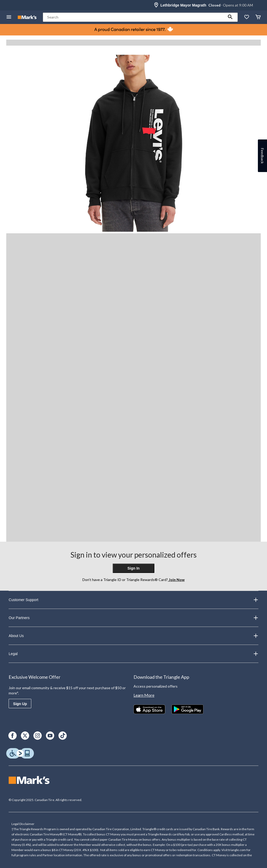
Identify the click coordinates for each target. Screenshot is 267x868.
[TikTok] (63, 736)
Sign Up (20, 704)
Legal (133, 654)
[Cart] (258, 17)
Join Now (176, 580)
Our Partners (133, 618)
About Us (133, 636)
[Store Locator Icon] (156, 5)
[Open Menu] (9, 17)
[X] (25, 736)
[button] (230, 17)
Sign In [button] (134, 568)
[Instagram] (38, 736)
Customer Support (133, 600)
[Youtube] (50, 736)
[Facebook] (13, 736)
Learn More (144, 695)
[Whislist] (247, 17)
